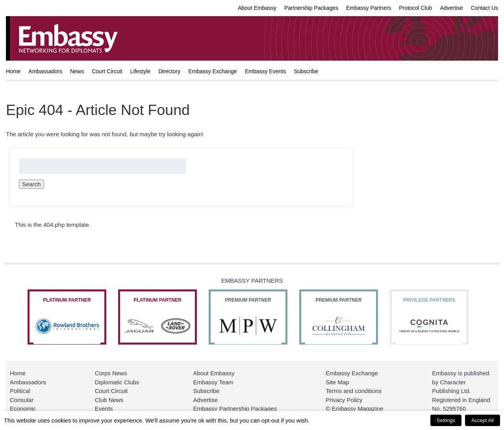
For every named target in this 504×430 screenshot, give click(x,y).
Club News (109, 400)
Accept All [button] (483, 420)
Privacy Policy (344, 400)
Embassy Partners (369, 8)
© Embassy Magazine (354, 409)
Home (13, 71)
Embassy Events (265, 71)
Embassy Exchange (213, 71)
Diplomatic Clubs (117, 382)
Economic (23, 409)
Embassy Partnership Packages (235, 409)
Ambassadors (45, 71)
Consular (22, 400)
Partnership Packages (311, 8)
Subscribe (306, 71)
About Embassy (257, 8)
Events (104, 409)
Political (20, 391)
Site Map (337, 382)
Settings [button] (446, 420)
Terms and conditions (354, 391)
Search (31, 184)
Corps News (111, 373)
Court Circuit (107, 71)
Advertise (451, 8)
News (77, 71)
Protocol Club (415, 8)
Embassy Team (213, 382)
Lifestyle (140, 71)
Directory (169, 71)
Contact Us (485, 8)
